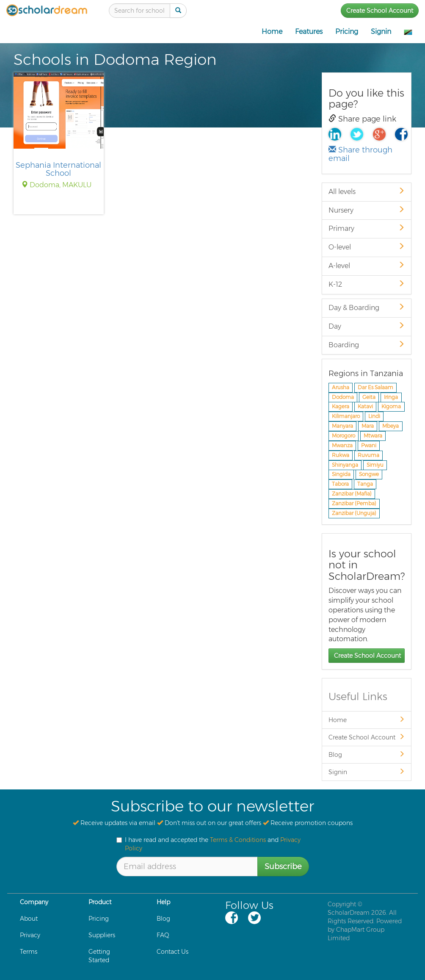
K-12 (367, 284)
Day (367, 326)
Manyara (342, 426)
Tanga (365, 484)
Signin (381, 32)
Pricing (347, 32)
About (29, 919)
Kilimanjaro (346, 417)
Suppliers (102, 935)
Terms (29, 952)
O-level (367, 247)
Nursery (367, 210)
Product (100, 902)
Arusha (341, 387)
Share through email (360, 154)
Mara (368, 426)
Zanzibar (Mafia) (352, 494)
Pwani (369, 445)
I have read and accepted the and (208, 844)
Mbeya (391, 426)
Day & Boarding (367, 308)
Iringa (391, 397)
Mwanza (342, 445)
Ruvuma (368, 455)
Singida (341, 475)
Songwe (369, 475)
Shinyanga (345, 465)
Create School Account (380, 11)
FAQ (163, 935)
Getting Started (99, 956)
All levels (367, 192)
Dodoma (343, 397)
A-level (367, 266)
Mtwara (373, 436)
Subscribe (283, 866)
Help (163, 902)
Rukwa (341, 455)
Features (309, 32)
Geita (369, 397)
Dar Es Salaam (375, 387)
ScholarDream (349, 913)
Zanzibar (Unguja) (354, 513)
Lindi (374, 417)
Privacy (30, 935)
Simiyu (375, 465)
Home (272, 32)
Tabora (340, 484)
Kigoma (391, 407)
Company (34, 902)
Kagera (341, 407)
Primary (367, 228)
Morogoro (344, 436)
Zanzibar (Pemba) (354, 503)
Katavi (365, 407)
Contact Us (172, 952)
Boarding (367, 345)
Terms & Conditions (238, 840)
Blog (367, 755)
